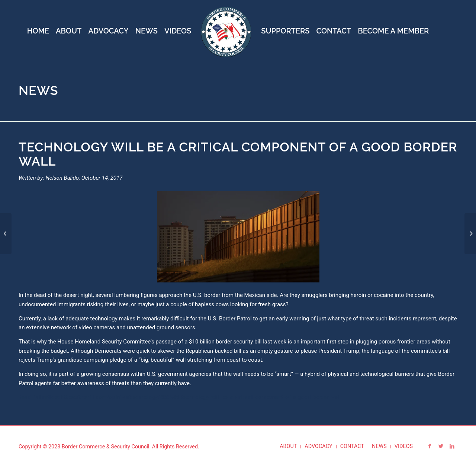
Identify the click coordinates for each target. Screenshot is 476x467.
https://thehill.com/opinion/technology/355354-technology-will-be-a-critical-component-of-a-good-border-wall (201, 397)
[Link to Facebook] (430, 446)
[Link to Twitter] (441, 446)
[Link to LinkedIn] (452, 446)
